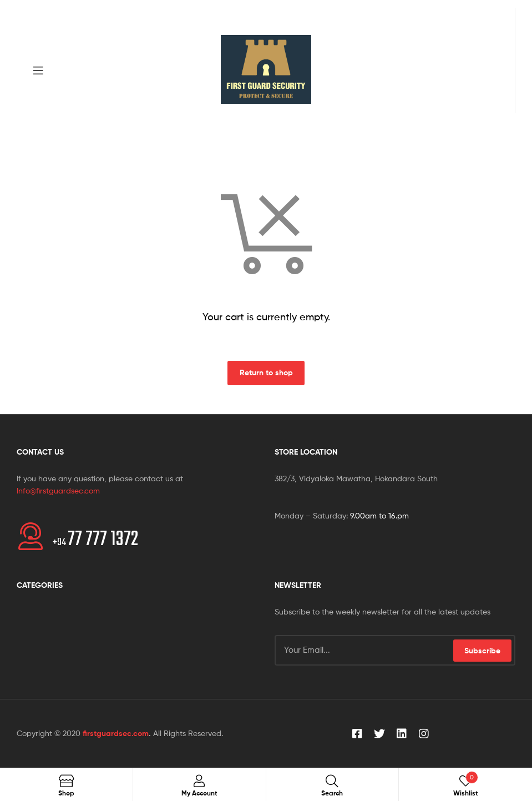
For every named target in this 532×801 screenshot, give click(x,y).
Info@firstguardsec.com (58, 490)
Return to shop (266, 372)
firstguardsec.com (116, 733)
